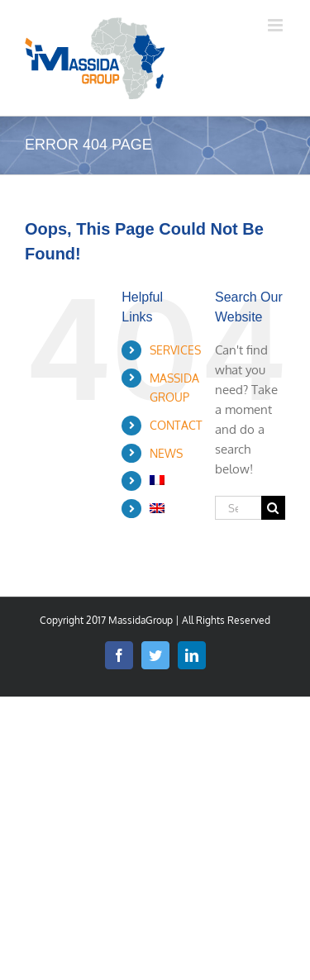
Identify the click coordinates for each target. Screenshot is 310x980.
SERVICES (175, 350)
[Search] (273, 508)
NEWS (166, 453)
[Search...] (238, 508)
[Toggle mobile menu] (277, 25)
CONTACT (176, 425)
